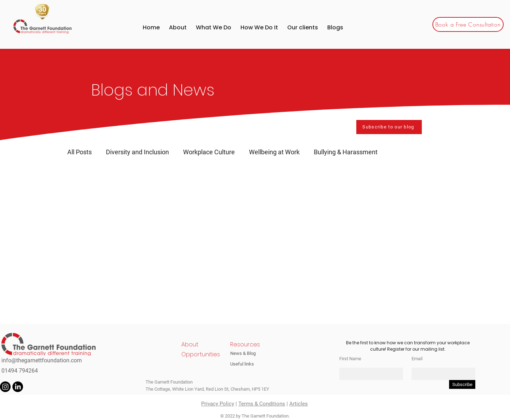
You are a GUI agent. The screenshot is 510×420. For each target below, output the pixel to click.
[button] (303, 27)
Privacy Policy (218, 404)
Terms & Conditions (262, 404)
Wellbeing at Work (274, 152)
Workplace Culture (209, 152)
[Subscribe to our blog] (389, 127)
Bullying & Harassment (346, 152)
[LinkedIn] (18, 387)
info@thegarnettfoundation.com (42, 360)
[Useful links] (246, 364)
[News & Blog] (246, 353)
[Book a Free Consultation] (468, 24)
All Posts (80, 152)
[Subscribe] (462, 384)
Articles (299, 404)
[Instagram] (5, 387)
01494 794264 (20, 371)
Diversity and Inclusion (137, 152)
